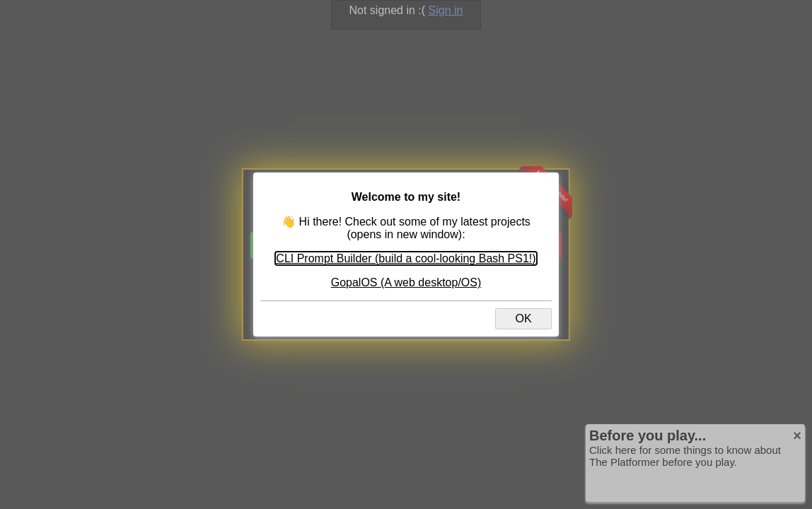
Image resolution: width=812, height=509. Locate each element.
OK (523, 318)
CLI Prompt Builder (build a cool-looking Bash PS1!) (406, 258)
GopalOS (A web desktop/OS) (406, 282)
